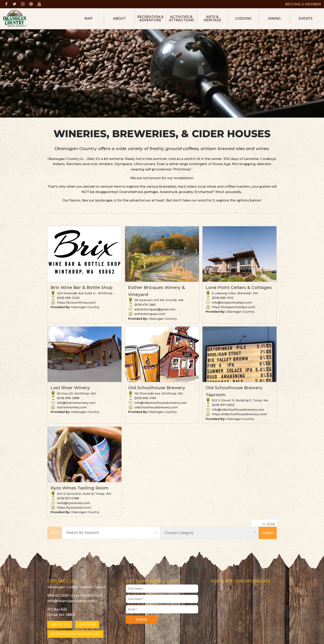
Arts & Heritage (212, 18)
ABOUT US (60, 624)
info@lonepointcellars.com (232, 303)
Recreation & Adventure (150, 18)
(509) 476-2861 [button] (145, 305)
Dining (274, 18)
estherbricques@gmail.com (155, 309)
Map (88, 18)
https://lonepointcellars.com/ (233, 307)
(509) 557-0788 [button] (68, 498)
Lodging (243, 18)
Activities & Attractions (181, 18)
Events (306, 18)
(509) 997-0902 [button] (223, 405)
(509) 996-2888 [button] (68, 398)
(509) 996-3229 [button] (68, 298)
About (119, 18)
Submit (141, 619)
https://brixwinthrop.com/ (76, 303)
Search (268, 533)
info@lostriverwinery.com (76, 403)
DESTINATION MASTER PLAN (75, 634)
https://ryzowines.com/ (74, 508)
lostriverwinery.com (72, 407)
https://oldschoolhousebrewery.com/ (239, 414)
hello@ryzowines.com (73, 503)
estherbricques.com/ (150, 314)
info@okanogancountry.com (71, 601)
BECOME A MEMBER (303, 4)
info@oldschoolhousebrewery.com (160, 403)
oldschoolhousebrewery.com (156, 407)
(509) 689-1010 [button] (223, 298)
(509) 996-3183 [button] (145, 398)
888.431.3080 (59, 596)
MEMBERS (87, 624)
